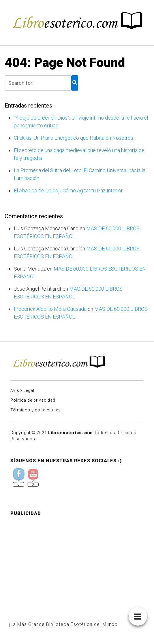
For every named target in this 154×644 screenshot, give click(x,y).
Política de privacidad (33, 400)
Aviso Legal (22, 390)
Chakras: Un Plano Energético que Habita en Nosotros (74, 138)
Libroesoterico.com (71, 433)
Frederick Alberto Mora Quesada (50, 309)
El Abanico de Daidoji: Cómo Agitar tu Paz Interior (68, 190)
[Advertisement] (77, 561)
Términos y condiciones (36, 410)
